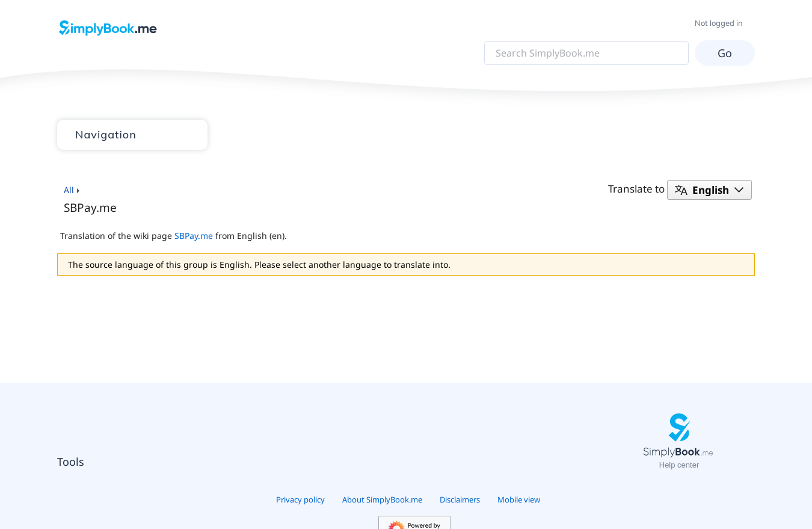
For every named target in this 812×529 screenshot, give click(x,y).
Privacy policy (300, 500)
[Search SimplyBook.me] (586, 53)
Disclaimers (460, 500)
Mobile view (519, 500)
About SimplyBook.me (382, 500)
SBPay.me (194, 236)
